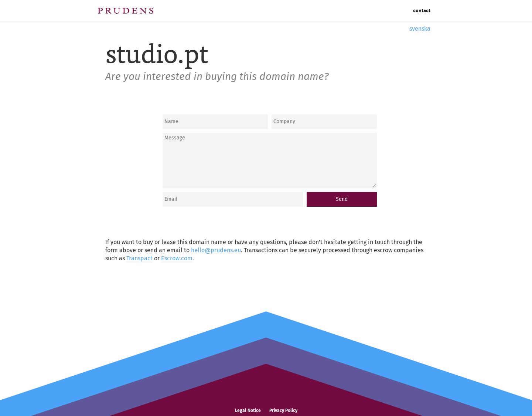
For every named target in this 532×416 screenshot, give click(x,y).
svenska (420, 29)
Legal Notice (248, 410)
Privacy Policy (283, 410)
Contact (422, 11)
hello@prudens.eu (216, 250)
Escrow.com (177, 258)
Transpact (139, 258)
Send (342, 199)
